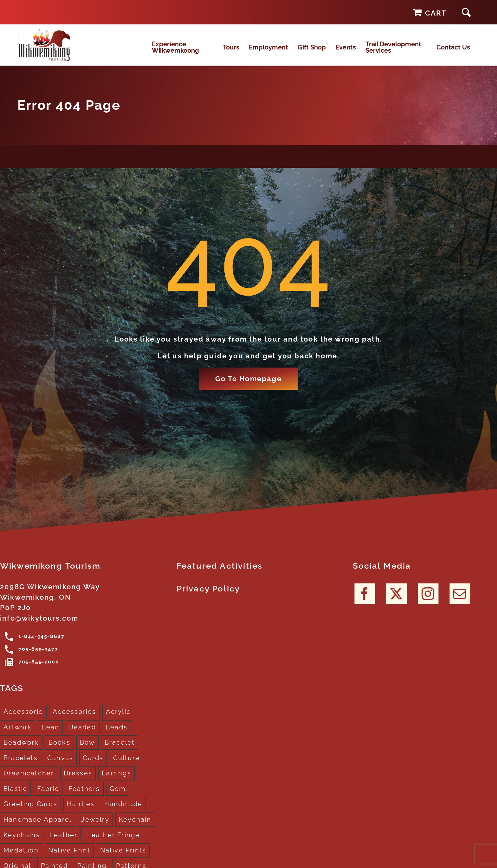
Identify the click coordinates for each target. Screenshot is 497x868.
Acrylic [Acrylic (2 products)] (118, 720)
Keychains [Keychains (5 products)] (22, 843)
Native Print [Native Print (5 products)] (69, 858)
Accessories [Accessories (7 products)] (74, 720)
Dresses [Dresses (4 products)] (78, 781)
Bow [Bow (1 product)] (87, 750)
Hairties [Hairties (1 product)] (81, 812)
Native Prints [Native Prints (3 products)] (123, 858)
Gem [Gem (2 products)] (118, 797)
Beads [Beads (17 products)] (116, 735)
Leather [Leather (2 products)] (63, 843)
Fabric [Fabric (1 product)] (48, 797)
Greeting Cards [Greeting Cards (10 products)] (30, 812)
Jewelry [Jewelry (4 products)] (95, 827)
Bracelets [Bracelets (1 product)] (21, 766)
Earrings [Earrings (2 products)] (116, 781)
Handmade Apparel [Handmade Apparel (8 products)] (38, 827)
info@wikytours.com (39, 626)
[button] (466, 12)
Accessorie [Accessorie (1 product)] (23, 720)
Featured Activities (220, 574)
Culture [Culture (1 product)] (126, 766)
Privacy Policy (208, 597)
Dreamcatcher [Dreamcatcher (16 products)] (29, 781)
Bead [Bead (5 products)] (51, 735)
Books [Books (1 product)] (59, 750)
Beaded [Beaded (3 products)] (83, 735)
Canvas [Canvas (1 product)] (60, 766)
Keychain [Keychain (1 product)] (135, 827)
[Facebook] (365, 601)
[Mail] (460, 601)
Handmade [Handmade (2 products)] (123, 812)
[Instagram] (428, 601)
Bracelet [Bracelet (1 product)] (120, 750)
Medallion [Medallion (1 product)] (21, 858)
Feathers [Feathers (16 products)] (84, 797)
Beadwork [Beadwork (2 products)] (21, 750)
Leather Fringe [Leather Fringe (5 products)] (114, 843)
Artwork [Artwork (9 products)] (18, 735)
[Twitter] (396, 601)
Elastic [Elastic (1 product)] (15, 797)
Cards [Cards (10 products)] (93, 766)
